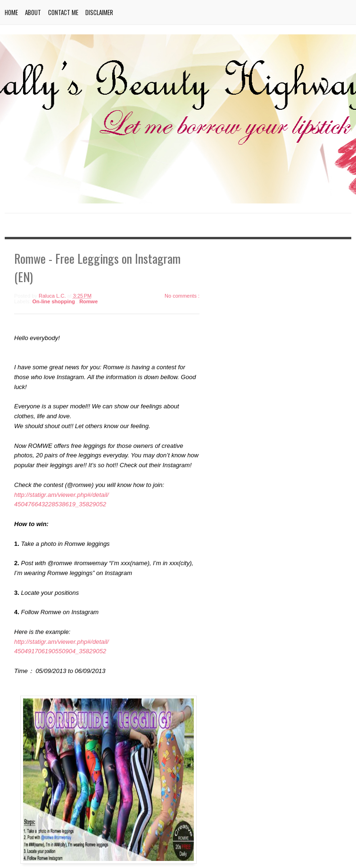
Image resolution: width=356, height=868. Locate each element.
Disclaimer (99, 12)
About (33, 12)
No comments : (182, 296)
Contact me (63, 12)
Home (11, 12)
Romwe (88, 301)
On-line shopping (55, 301)
